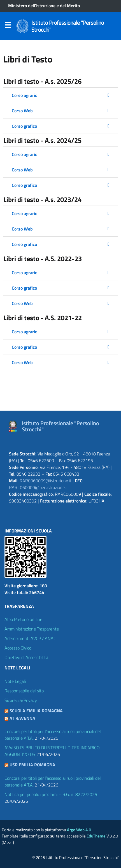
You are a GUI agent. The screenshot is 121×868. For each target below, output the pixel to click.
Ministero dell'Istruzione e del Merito (44, 6)
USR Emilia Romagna (32, 765)
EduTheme (96, 836)
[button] (61, 95)
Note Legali (15, 681)
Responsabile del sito (24, 691)
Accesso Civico (18, 648)
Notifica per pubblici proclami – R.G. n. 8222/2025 (51, 794)
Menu (8, 26)
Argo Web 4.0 (79, 830)
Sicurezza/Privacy (21, 700)
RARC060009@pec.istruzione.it (39, 487)
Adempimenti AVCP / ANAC (30, 638)
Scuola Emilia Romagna (36, 711)
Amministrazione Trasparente (32, 629)
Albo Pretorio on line (23, 619)
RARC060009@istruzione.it (46, 481)
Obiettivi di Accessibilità (26, 657)
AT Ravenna (22, 718)
